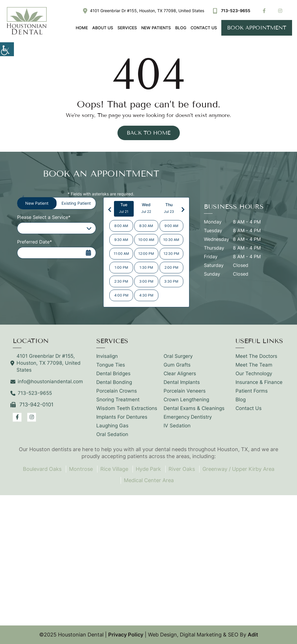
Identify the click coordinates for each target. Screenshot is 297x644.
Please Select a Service (46, 228)
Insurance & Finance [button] (259, 386)
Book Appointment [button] (257, 28)
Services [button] (127, 28)
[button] (7, 49)
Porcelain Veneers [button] (185, 395)
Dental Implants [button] (182, 386)
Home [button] (82, 28)
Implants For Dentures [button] (122, 421)
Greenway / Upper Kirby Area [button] (238, 469)
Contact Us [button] (204, 28)
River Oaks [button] (182, 469)
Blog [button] (181, 28)
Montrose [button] (81, 469)
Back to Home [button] (149, 133)
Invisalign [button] (107, 360)
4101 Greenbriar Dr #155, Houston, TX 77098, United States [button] (144, 11)
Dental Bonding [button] (114, 386)
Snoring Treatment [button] (118, 403)
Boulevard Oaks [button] (42, 469)
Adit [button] (253, 635)
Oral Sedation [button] (112, 438)
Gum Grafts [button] (177, 369)
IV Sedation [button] (177, 429)
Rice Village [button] (114, 469)
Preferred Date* (35, 242)
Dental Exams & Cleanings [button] (194, 412)
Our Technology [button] (254, 377)
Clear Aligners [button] (180, 377)
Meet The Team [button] (254, 369)
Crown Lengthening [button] (186, 403)
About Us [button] (103, 28)
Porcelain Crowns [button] (117, 395)
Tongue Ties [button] (111, 369)
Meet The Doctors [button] (256, 360)
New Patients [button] (156, 28)
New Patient (37, 203)
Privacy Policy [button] (126, 635)
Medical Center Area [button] (149, 480)
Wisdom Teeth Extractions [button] (127, 412)
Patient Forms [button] (252, 395)
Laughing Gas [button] (112, 429)
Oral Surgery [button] (178, 360)
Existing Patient (76, 203)
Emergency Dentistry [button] (188, 421)
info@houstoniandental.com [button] (48, 385)
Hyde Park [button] (148, 469)
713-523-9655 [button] (232, 11)
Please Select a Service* (44, 217)
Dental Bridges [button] (113, 377)
